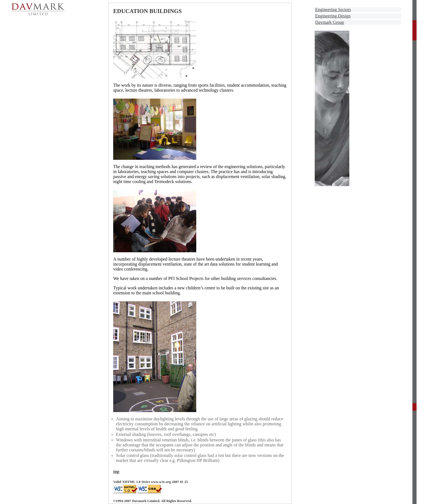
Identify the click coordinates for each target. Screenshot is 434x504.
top (116, 471)
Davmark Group (330, 22)
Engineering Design (333, 16)
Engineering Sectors (333, 10)
